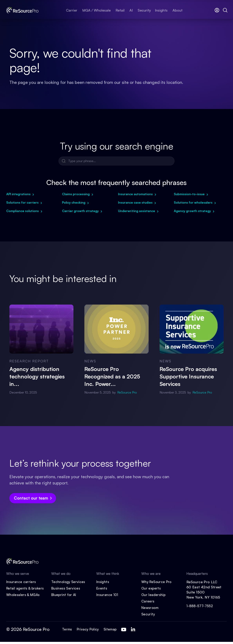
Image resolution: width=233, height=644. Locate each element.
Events (102, 590)
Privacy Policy (89, 631)
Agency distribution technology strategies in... (37, 377)
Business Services (66, 590)
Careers (148, 603)
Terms (67, 631)
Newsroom (151, 610)
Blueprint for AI (64, 596)
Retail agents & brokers (26, 590)
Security (148, 616)
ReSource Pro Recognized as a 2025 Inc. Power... (112, 377)
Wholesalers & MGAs (24, 596)
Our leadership (154, 596)
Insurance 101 (108, 596)
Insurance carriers (22, 583)
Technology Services (69, 583)
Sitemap (113, 631)
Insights (103, 583)
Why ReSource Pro (157, 583)
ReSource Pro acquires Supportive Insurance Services (188, 377)
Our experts (151, 590)
